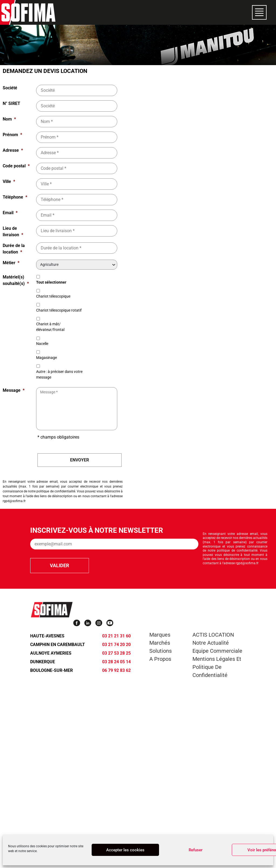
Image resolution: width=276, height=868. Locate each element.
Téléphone (15, 197)
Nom (9, 119)
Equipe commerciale (217, 651)
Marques (160, 635)
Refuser (196, 850)
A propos (160, 659)
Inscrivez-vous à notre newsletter (97, 530)
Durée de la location (14, 249)
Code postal (16, 166)
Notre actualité (211, 643)
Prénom (12, 135)
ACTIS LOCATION (213, 635)
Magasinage (46, 358)
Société (10, 88)
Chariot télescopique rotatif (59, 310)
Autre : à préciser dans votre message (59, 374)
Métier (11, 263)
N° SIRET (11, 103)
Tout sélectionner (51, 282)
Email (10, 213)
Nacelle (42, 344)
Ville (9, 181)
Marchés (160, 643)
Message (14, 390)
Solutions (161, 651)
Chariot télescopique (53, 296)
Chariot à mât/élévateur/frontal (50, 327)
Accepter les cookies (125, 850)
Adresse (13, 150)
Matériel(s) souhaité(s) (16, 280)
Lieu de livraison (13, 232)
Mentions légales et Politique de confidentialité (217, 667)
